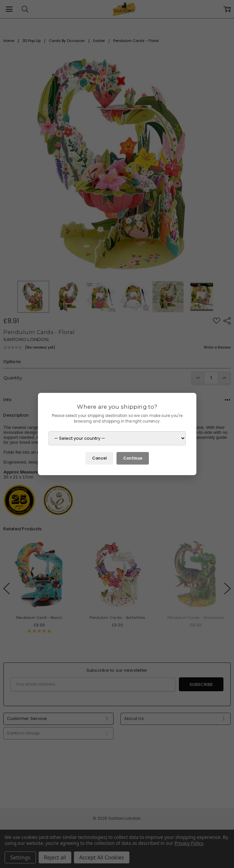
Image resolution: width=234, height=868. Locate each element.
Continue (133, 458)
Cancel (99, 458)
